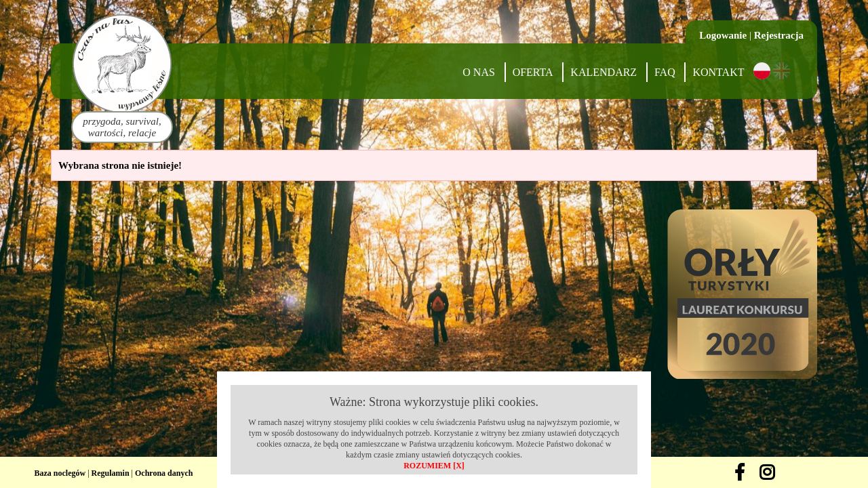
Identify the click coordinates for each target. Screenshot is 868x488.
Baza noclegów (60, 473)
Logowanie (723, 35)
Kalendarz (604, 72)
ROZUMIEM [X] (434, 466)
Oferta (533, 72)
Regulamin (111, 473)
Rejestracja (779, 35)
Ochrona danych (164, 473)
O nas (479, 72)
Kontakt (718, 72)
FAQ (665, 72)
